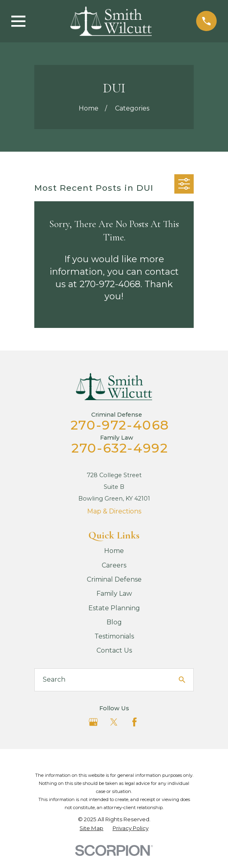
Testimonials (114, 636)
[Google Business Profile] (93, 722)
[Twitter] (114, 722)
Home (114, 551)
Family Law (114, 594)
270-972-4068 (120, 425)
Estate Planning (114, 608)
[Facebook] (134, 722)
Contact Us (114, 650)
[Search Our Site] (182, 680)
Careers (114, 565)
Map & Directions (114, 511)
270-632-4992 (120, 448)
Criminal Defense (114, 579)
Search (54, 679)
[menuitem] (91, 828)
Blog (114, 622)
